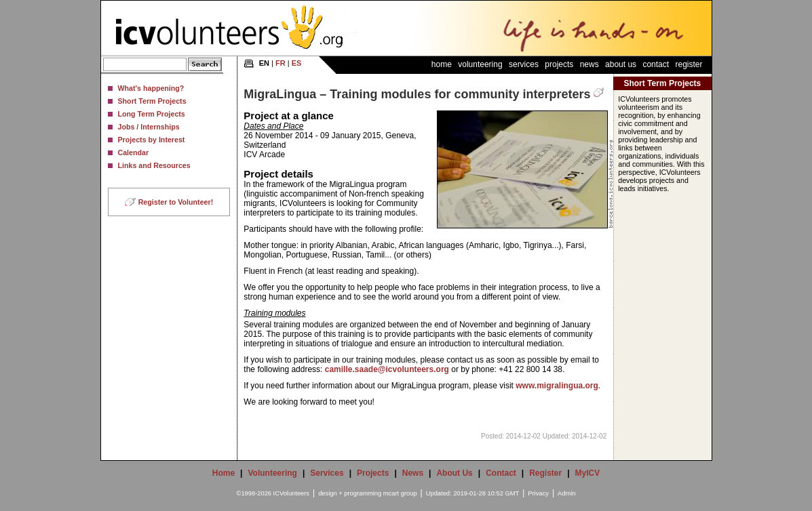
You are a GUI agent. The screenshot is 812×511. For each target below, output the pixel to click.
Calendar (134, 152)
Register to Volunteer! (176, 202)
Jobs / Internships (149, 127)
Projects (559, 64)
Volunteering (480, 64)
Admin (566, 493)
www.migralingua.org (557, 386)
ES (297, 63)
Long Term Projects (152, 114)
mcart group (400, 493)
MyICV (588, 473)
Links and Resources (154, 165)
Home (442, 64)
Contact (656, 64)
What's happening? (151, 88)
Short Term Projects (152, 101)
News (589, 64)
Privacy (538, 493)
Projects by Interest (152, 140)
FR (281, 63)
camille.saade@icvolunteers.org (387, 369)
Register (689, 64)
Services (524, 64)
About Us (621, 64)
